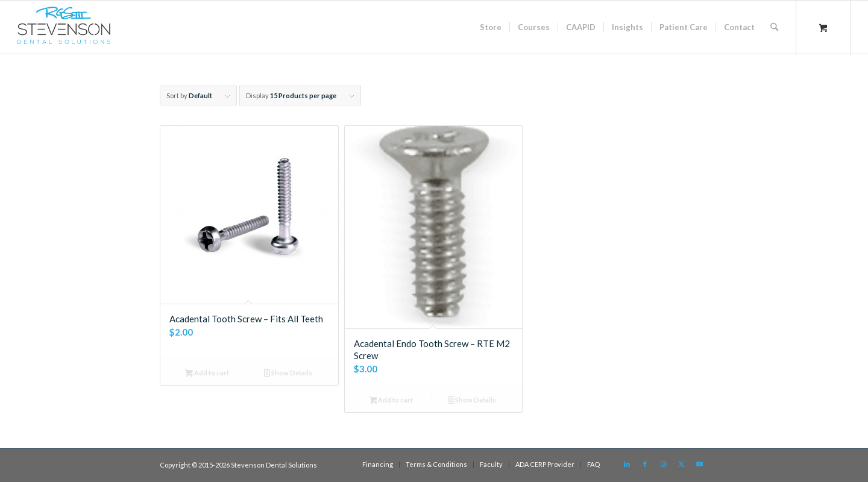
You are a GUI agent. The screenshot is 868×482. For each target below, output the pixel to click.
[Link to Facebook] (645, 464)
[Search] (774, 27)
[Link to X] (681, 464)
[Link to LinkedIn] (627, 464)
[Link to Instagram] (663, 464)
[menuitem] (491, 27)
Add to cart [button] (207, 374)
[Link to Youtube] (699, 464)
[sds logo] (64, 30)
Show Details (288, 374)
